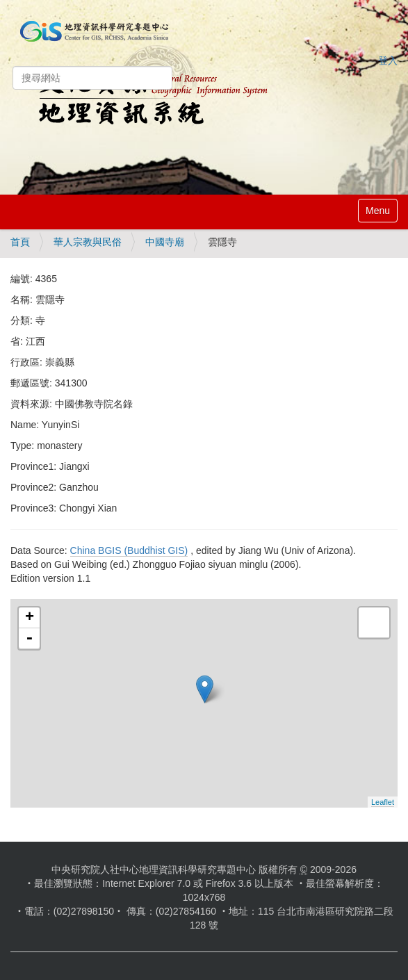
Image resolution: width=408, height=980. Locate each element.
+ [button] (30, 618)
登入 (388, 60)
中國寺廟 (165, 242)
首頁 (20, 242)
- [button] (29, 639)
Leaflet (383, 802)
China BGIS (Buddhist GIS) (129, 550)
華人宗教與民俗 (88, 242)
